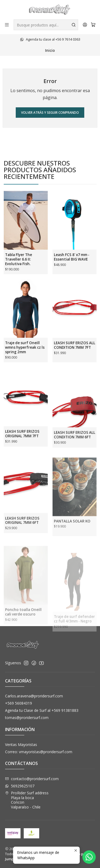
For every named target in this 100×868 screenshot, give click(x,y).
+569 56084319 (19, 703)
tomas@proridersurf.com (27, 718)
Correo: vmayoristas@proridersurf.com (39, 752)
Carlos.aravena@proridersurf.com (34, 696)
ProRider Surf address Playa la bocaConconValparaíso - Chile (27, 800)
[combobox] (46, 25)
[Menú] (7, 25)
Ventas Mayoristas (21, 745)
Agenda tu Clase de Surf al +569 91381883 (42, 710)
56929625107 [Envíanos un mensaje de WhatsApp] (20, 786)
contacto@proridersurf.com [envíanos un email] (32, 779)
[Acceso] (85, 25)
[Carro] (93, 25)
